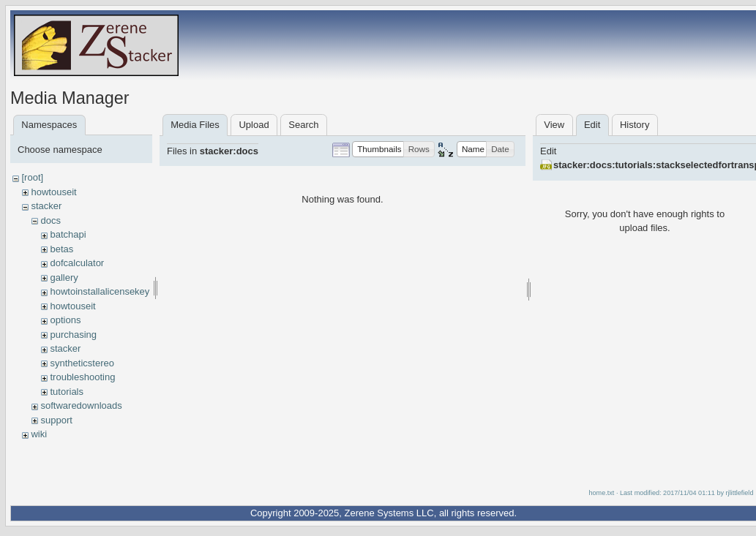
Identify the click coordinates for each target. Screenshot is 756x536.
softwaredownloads (81, 405)
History (635, 125)
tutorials (67, 392)
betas (61, 249)
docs (50, 220)
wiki (39, 434)
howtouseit (53, 192)
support (56, 420)
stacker (46, 206)
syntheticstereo (82, 363)
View (554, 125)
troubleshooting (82, 377)
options (65, 320)
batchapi (68, 234)
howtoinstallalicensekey (100, 291)
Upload (254, 125)
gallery (64, 278)
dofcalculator (77, 263)
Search (303, 125)
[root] (32, 177)
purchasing (73, 335)
